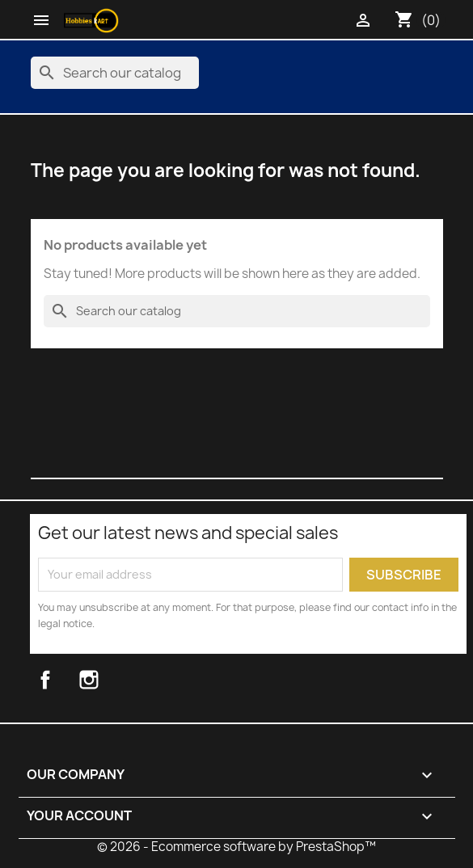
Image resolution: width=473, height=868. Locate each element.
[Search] (115, 73)
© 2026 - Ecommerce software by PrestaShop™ (236, 847)
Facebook (62, 680)
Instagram (108, 680)
